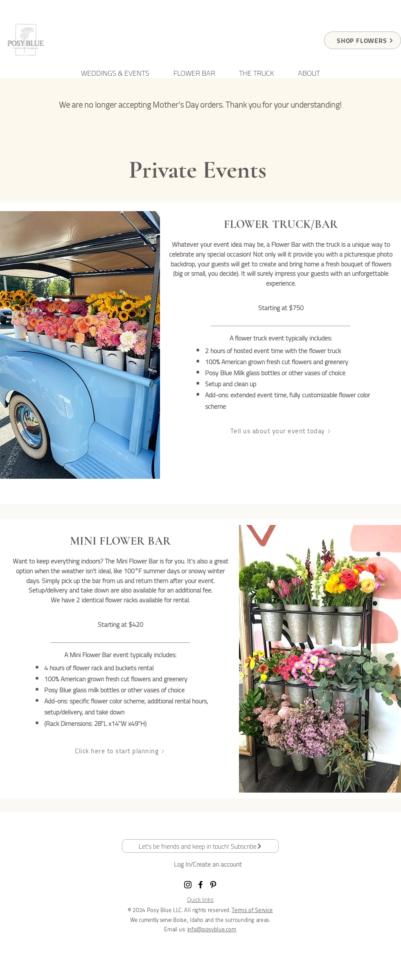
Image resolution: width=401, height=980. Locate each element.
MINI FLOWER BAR (121, 541)
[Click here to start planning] (120, 751)
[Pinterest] (213, 885)
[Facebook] (200, 885)
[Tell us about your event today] (281, 431)
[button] (200, 846)
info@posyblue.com (212, 929)
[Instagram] (188, 885)
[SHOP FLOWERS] (363, 40)
